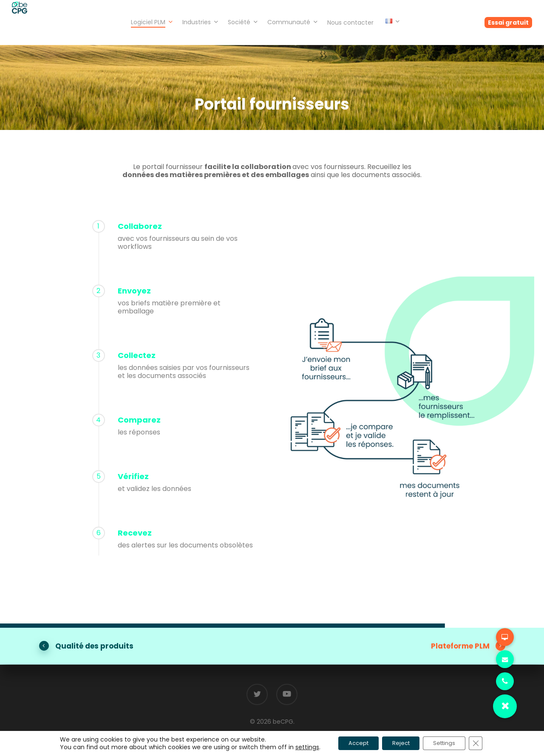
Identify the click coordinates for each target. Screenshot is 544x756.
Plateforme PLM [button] (468, 646)
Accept (351, 743)
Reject (400, 743)
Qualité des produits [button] (94, 646)
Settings (450, 743)
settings (296, 747)
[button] (505, 706)
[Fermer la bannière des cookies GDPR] (486, 743)
